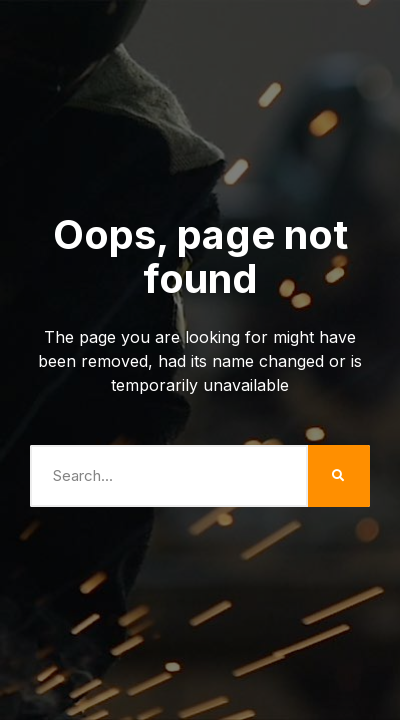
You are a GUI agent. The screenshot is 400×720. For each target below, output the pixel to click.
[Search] (339, 476)
